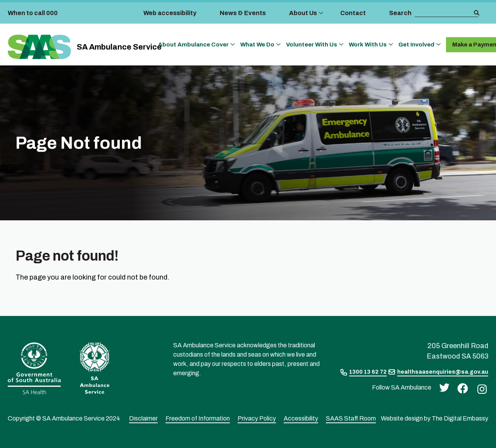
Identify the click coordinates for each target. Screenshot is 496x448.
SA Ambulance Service (119, 47)
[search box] (444, 13)
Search (400, 13)
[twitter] (442, 387)
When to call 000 (33, 13)
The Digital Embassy (460, 418)
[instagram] (480, 389)
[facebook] (461, 388)
